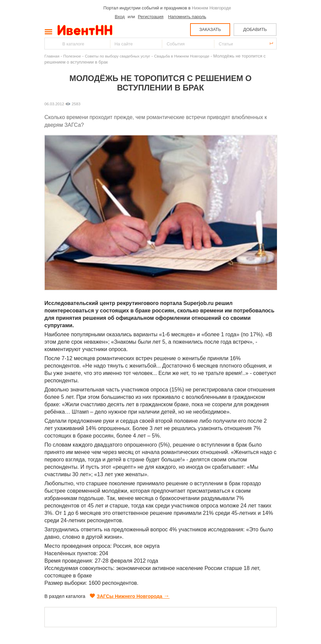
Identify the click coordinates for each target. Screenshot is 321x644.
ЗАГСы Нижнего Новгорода (130, 596)
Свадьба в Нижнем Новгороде (182, 56)
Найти (50, 44)
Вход (120, 17)
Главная (52, 56)
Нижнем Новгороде (211, 8)
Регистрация (151, 17)
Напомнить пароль (187, 17)
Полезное (72, 56)
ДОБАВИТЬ (255, 29)
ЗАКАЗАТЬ (210, 29)
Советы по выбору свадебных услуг (117, 56)
